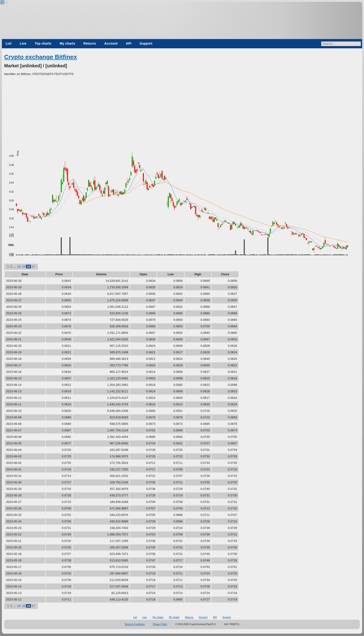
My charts (67, 43)
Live (23, 43)
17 (33, 267)
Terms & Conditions (135, 624)
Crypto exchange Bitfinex (41, 57)
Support (146, 43)
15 (24, 267)
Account (111, 43)
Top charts (43, 43)
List (8, 43)
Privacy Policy (160, 624)
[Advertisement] (182, 111)
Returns (90, 43)
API (129, 43)
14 (19, 267)
